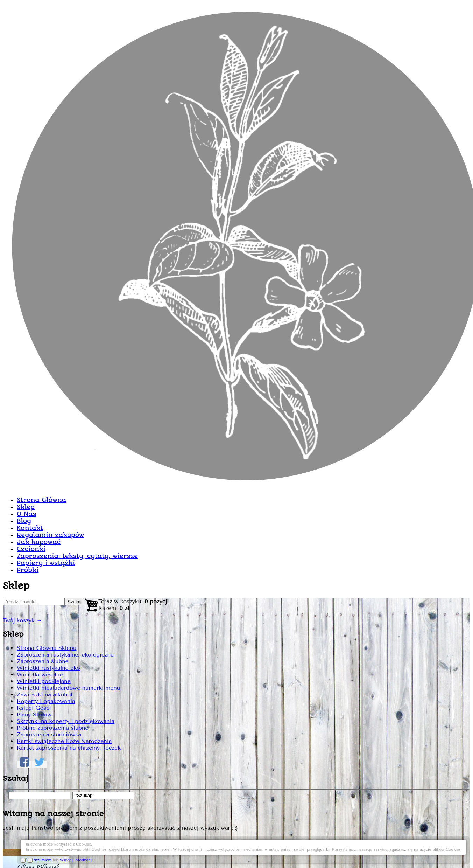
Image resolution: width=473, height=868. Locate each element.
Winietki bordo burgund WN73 (327, 196)
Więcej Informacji (418, 851)
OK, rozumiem (380, 851)
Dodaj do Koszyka (381, 552)
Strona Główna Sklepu (98, 281)
